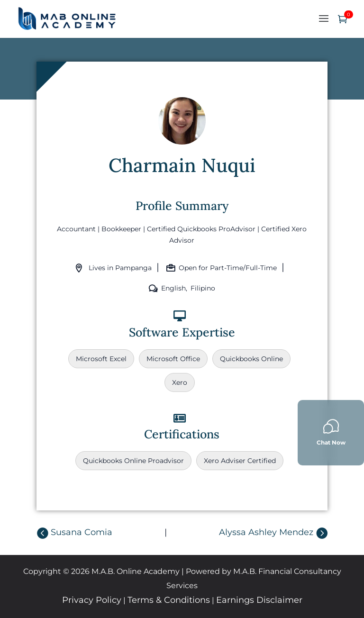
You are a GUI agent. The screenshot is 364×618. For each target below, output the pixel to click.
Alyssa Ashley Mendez (266, 532)
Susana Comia (82, 532)
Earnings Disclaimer (259, 600)
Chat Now (331, 432)
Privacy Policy (92, 600)
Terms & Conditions (169, 600)
